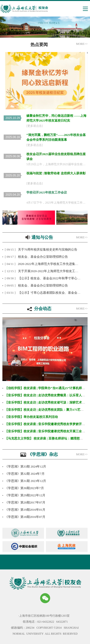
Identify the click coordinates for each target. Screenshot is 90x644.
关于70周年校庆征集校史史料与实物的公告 (48, 249)
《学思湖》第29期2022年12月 (25, 495)
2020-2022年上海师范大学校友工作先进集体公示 (51, 264)
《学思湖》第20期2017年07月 (25, 502)
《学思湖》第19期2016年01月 (25, 510)
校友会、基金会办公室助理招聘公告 (43, 257)
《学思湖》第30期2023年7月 (24, 488)
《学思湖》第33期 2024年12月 (25, 466)
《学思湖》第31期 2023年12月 (25, 481)
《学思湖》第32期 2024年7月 (25, 474)
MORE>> (82, 309)
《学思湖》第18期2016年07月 (25, 517)
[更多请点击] (35, 126)
